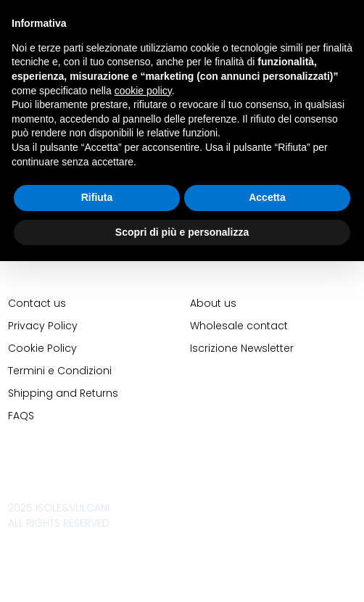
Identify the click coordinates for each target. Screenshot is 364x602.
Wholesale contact (239, 326)
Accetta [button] (267, 197)
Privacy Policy (43, 326)
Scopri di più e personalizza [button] (182, 232)
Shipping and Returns (63, 393)
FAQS (21, 416)
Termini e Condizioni (60, 371)
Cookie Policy (42, 348)
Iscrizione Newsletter (242, 348)
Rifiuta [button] (97, 197)
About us (213, 303)
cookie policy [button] (143, 91)
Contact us (37, 303)
